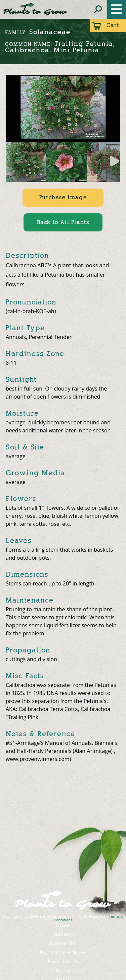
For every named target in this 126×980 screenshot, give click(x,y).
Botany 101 (63, 944)
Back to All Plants (63, 222)
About (63, 971)
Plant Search (63, 962)
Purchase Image (63, 197)
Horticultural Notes (63, 953)
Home (63, 926)
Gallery (63, 935)
